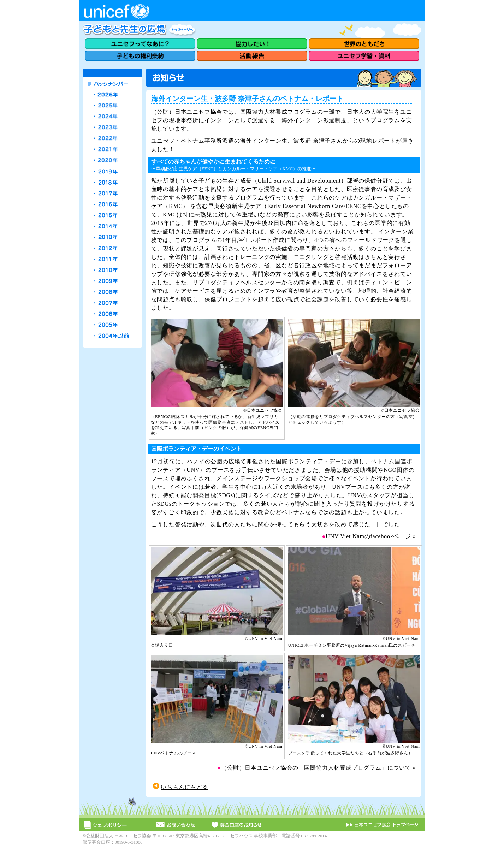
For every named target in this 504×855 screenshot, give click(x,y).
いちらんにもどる (184, 787)
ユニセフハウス (237, 836)
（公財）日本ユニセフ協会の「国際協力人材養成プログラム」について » (318, 768)
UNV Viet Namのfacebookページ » (371, 536)
